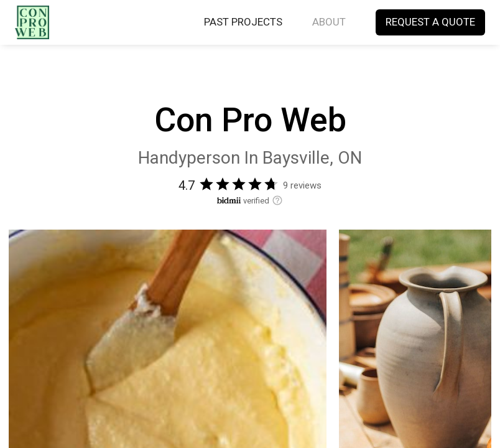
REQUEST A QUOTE (430, 22)
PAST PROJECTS (243, 22)
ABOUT (329, 22)
